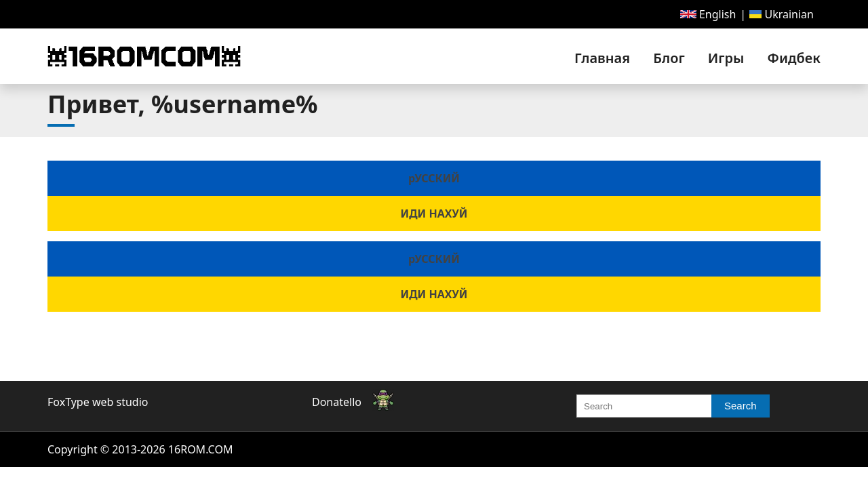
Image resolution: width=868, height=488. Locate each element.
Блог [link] (669, 58)
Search (741, 406)
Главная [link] (602, 58)
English (708, 14)
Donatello (337, 402)
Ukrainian (782, 14)
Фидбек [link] (794, 58)
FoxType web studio (98, 402)
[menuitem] (708, 14)
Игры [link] (726, 58)
